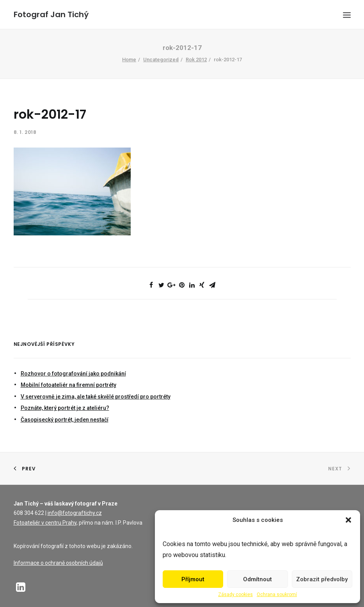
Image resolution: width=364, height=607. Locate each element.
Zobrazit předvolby (322, 579)
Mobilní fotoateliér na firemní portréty (68, 385)
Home (129, 60)
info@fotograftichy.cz (75, 513)
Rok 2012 (196, 60)
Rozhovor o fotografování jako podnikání (73, 374)
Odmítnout (257, 579)
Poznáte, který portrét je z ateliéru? (65, 408)
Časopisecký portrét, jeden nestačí (65, 420)
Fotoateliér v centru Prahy (45, 523)
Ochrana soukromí (277, 595)
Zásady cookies (235, 595)
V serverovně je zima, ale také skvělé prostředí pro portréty (96, 397)
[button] (348, 520)
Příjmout (193, 579)
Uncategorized (161, 60)
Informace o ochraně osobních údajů (58, 563)
